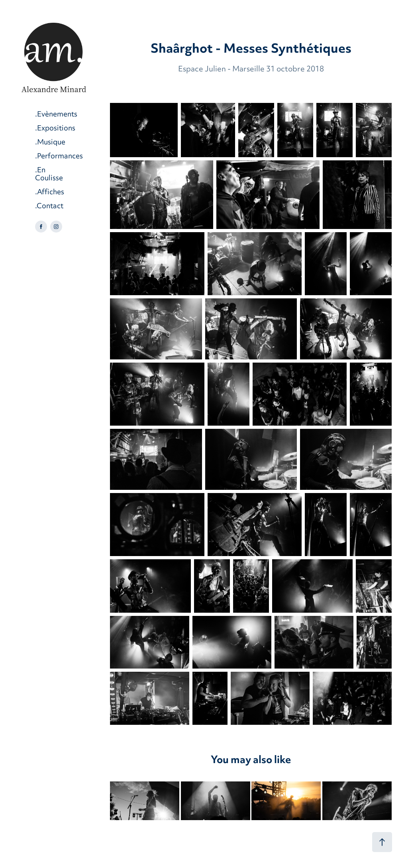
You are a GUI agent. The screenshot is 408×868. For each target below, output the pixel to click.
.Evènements (56, 115)
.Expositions (55, 129)
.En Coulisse (49, 175)
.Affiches (50, 192)
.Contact (49, 206)
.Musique (50, 143)
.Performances (59, 157)
